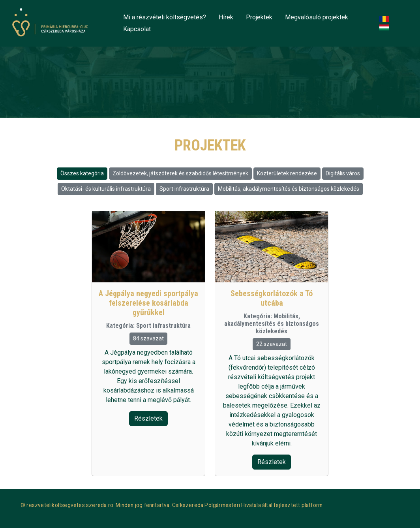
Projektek (259, 17)
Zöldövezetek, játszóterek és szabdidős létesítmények (180, 173)
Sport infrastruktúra (184, 189)
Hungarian (386, 28)
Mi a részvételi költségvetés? (165, 17)
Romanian (386, 20)
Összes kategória (82, 173)
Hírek (226, 17)
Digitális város (343, 173)
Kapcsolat (137, 29)
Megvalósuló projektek (317, 17)
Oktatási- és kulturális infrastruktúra (106, 189)
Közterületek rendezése (287, 173)
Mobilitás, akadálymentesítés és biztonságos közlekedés (289, 189)
